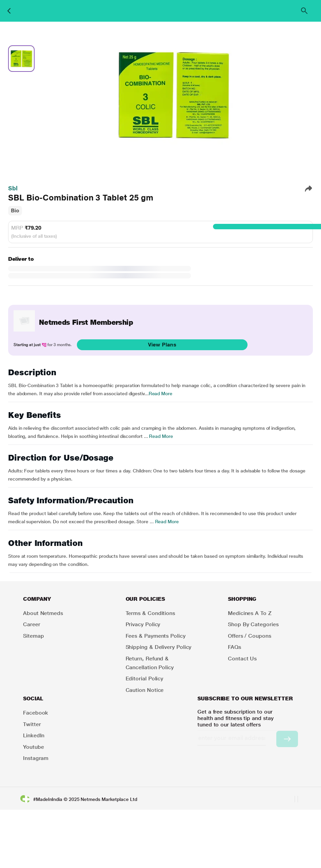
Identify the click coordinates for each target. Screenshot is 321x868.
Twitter (32, 724)
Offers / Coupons (250, 636)
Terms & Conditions (151, 613)
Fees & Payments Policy (156, 636)
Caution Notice (145, 690)
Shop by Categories (253, 624)
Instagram (36, 758)
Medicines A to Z (250, 613)
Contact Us (242, 659)
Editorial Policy (145, 679)
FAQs (234, 647)
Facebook (36, 713)
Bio (15, 210)
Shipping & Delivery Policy (159, 647)
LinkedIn (34, 735)
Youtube (33, 747)
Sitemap (33, 636)
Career (32, 624)
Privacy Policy (143, 624)
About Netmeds (43, 613)
